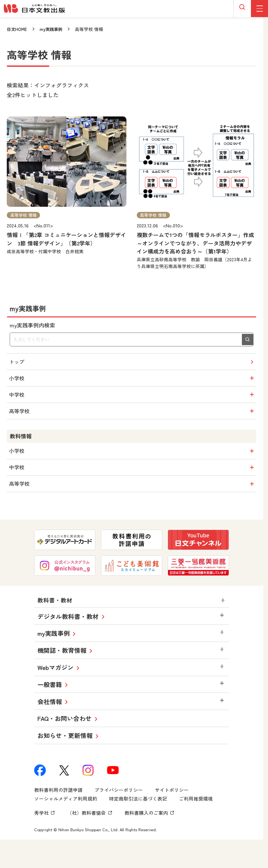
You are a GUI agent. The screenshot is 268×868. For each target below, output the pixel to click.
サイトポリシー (172, 807)
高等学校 (133, 419)
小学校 (133, 382)
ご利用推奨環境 (196, 816)
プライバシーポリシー (119, 807)
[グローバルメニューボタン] (259, 9)
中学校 (133, 400)
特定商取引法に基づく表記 (138, 816)
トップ (133, 363)
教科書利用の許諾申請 (58, 807)
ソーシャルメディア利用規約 (66, 816)
